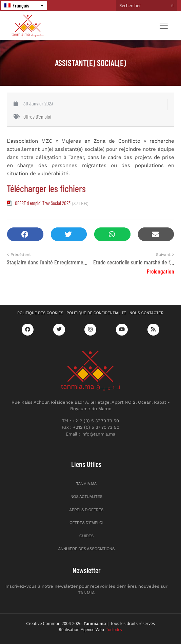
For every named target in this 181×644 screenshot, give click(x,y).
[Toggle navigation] (164, 26)
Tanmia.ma (86, 484)
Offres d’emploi (86, 523)
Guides (86, 536)
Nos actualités (86, 497)
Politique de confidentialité (97, 313)
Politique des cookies (40, 313)
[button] (25, 234)
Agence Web (102, 630)
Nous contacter (147, 313)
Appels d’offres (87, 510)
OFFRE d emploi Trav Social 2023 (43, 203)
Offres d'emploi (37, 116)
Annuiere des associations (87, 549)
